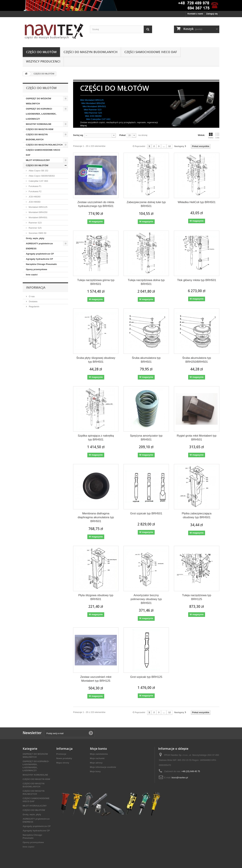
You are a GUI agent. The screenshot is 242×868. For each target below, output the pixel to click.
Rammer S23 (35, 223)
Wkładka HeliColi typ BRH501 (197, 202)
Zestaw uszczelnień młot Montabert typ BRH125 (96, 679)
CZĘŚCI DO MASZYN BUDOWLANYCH (90, 52)
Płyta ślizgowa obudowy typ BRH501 (96, 597)
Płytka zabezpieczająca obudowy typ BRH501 (197, 515)
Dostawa (33, 301)
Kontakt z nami (195, 14)
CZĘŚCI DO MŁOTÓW (41, 52)
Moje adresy (96, 763)
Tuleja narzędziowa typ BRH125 (197, 597)
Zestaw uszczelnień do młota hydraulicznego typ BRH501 (96, 204)
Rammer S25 (35, 228)
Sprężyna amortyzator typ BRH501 (146, 438)
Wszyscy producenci (43, 61)
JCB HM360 (34, 202)
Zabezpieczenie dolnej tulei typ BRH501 (146, 204)
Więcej (83, 126)
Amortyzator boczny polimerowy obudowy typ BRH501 (146, 599)
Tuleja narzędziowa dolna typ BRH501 (146, 282)
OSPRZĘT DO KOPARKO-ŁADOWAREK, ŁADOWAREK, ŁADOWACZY (41, 114)
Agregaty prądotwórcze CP (40, 254)
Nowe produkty (64, 758)
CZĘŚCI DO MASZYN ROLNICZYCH (44, 145)
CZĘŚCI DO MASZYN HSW (40, 129)
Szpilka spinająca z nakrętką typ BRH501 (96, 438)
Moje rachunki (97, 758)
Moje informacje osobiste (103, 767)
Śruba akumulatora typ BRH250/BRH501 (197, 360)
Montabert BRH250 (38, 212)
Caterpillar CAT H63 (38, 181)
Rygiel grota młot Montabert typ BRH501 (197, 438)
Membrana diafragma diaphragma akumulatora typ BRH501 (96, 517)
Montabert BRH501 (38, 217)
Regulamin (34, 306)
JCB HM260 (34, 197)
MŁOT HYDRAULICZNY (38, 160)
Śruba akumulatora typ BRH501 (146, 360)
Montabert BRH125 (38, 207)
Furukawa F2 (35, 191)
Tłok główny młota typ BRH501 (197, 280)
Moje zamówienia (99, 754)
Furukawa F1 (35, 186)
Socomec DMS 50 (37, 233)
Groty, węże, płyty (35, 238)
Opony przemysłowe (36, 269)
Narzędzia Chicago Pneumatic (41, 264)
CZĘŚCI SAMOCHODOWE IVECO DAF (151, 52)
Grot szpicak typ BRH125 (146, 677)
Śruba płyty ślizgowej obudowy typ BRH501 (96, 360)
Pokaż (123, 135)
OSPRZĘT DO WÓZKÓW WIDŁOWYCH (38, 101)
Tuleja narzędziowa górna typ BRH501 (96, 282)
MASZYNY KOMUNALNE (39, 124)
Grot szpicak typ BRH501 (146, 513)
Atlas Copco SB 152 (38, 171)
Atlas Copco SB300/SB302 (41, 176)
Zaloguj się (212, 14)
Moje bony (95, 771)
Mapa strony (63, 763)
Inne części (32, 275)
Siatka (211, 136)
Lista (217, 136)
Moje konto (98, 749)
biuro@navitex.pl (180, 778)
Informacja (36, 287)
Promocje (61, 754)
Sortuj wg (78, 135)
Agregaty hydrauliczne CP (39, 259)
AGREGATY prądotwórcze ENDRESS (39, 246)
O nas (31, 296)
